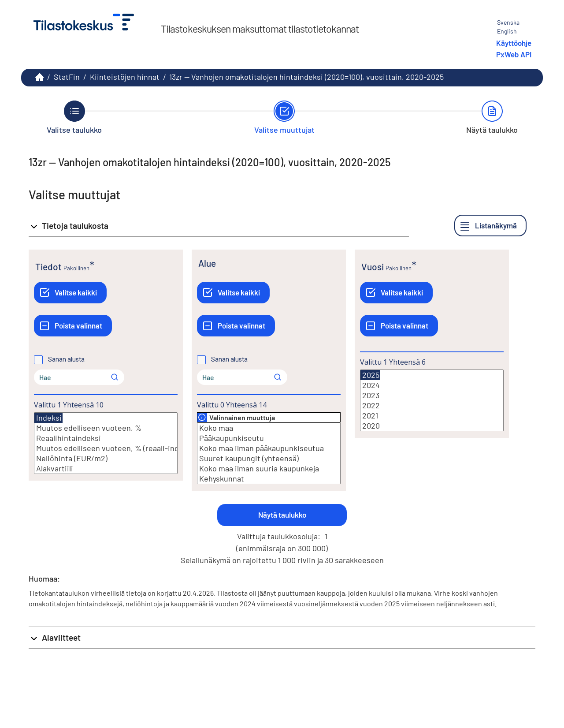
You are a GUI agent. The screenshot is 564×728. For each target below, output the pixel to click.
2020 (432, 426)
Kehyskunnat (269, 479)
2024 (432, 385)
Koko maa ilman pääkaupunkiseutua (269, 448)
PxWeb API (514, 54)
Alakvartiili (106, 469)
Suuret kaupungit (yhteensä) (269, 458)
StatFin (67, 77)
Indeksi (48, 418)
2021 (432, 416)
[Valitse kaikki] (70, 293)
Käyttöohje (514, 43)
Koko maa (269, 428)
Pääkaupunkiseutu (269, 438)
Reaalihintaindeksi (106, 438)
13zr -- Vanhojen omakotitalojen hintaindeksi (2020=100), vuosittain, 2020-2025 (306, 77)
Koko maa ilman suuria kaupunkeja (269, 469)
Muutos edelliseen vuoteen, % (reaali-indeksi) (106, 448)
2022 (432, 405)
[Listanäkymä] (490, 226)
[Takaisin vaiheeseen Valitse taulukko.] (74, 117)
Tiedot (48, 267)
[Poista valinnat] (73, 326)
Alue (207, 263)
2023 (432, 395)
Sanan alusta (66, 359)
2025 (370, 375)
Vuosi (373, 267)
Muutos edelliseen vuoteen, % (106, 428)
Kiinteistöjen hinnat (125, 77)
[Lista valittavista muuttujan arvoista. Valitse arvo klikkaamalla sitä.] (106, 443)
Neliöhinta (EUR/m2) (106, 458)
